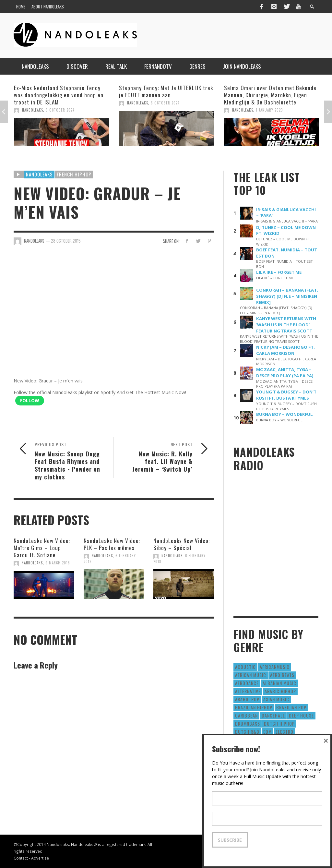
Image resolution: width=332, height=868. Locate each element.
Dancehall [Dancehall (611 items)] (273, 715)
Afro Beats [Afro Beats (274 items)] (282, 675)
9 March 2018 (58, 563)
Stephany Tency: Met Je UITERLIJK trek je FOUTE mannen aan (166, 91)
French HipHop (74, 174)
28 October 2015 (66, 241)
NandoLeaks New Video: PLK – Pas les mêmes (112, 544)
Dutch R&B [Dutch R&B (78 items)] (247, 732)
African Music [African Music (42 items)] (251, 675)
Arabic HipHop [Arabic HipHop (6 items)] (280, 691)
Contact (21, 858)
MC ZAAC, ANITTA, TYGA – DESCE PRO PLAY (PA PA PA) (285, 373)
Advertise (40, 858)
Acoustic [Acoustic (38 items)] (245, 667)
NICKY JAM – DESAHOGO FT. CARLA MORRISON (285, 350)
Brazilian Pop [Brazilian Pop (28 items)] (291, 707)
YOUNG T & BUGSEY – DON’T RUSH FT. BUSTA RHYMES (286, 395)
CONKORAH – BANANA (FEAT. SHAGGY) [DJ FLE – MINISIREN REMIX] (287, 296)
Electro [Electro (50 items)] (285, 732)
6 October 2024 (60, 110)
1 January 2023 (269, 110)
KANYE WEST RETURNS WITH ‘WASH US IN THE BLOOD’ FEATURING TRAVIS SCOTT (286, 325)
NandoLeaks (33, 110)
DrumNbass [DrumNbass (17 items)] (248, 723)
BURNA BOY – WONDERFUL (285, 414)
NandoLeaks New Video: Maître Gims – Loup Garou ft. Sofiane (42, 548)
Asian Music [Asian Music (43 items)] (276, 699)
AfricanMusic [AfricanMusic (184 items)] (275, 667)
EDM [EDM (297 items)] (267, 732)
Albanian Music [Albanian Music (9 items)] (279, 683)
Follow (30, 400)
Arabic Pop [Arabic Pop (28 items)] (247, 699)
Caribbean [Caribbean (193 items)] (246, 715)
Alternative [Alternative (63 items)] (248, 691)
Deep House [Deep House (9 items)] (301, 715)
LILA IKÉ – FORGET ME (279, 272)
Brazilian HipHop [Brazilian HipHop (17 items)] (254, 707)
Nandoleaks (39, 174)
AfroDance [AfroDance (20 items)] (247, 683)
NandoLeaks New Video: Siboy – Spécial (182, 544)
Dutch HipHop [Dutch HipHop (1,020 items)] (279, 723)
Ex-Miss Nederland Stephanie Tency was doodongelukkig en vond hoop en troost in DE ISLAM (59, 95)
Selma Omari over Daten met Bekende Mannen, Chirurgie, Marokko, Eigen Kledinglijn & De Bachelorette (270, 95)
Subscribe (230, 840)
